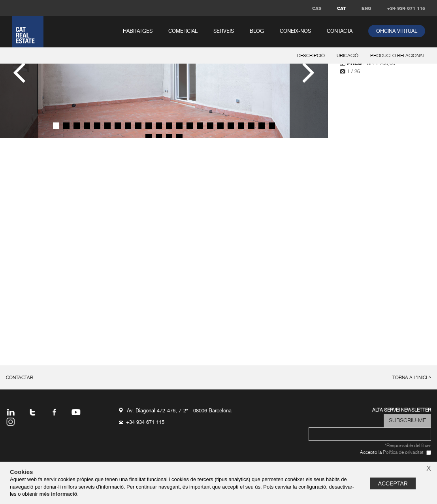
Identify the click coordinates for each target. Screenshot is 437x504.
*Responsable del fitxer (408, 446)
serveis (224, 31)
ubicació (348, 56)
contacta (340, 31)
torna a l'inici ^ (412, 378)
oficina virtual (397, 31)
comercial (183, 31)
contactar (20, 378)
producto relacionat (398, 56)
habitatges (138, 31)
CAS (317, 8)
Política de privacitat (403, 453)
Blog (257, 31)
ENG (366, 8)
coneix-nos (295, 31)
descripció (311, 56)
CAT (341, 8)
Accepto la (392, 453)
